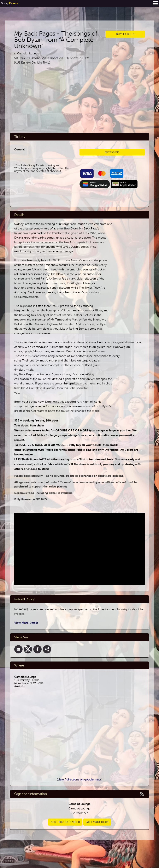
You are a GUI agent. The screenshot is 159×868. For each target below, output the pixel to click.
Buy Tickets (125, 34)
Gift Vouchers (97, 822)
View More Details (26, 623)
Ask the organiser (65, 822)
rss (142, 794)
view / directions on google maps (80, 780)
